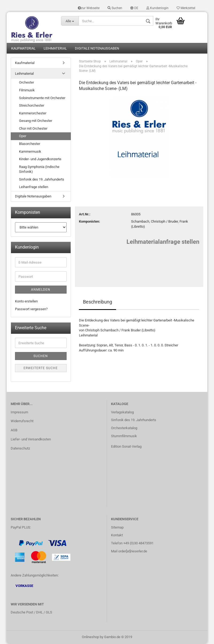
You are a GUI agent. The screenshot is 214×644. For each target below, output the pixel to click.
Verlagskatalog (122, 412)
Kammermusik (30, 151)
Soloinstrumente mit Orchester (42, 98)
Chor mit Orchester (33, 128)
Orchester (26, 82)
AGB (14, 430)
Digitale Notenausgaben (97, 48)
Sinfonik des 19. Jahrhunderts (42, 179)
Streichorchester (32, 105)
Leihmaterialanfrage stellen (163, 242)
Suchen (115, 8)
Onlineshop (90, 637)
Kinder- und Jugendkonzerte (40, 159)
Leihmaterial (55, 48)
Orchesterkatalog (124, 428)
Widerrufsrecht (22, 421)
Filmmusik (27, 90)
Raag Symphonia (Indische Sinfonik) (39, 169)
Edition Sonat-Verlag (126, 446)
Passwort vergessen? (31, 309)
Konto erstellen (26, 301)
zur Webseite (89, 8)
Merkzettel (186, 8)
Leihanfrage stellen (34, 187)
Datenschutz (20, 448)
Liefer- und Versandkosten (31, 439)
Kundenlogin (157, 8)
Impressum (19, 412)
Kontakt (117, 535)
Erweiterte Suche (41, 368)
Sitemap (117, 527)
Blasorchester (30, 144)
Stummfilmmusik (124, 436)
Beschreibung (98, 302)
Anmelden (41, 290)
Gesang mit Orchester (36, 121)
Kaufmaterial (23, 48)
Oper (23, 136)
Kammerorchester (33, 113)
